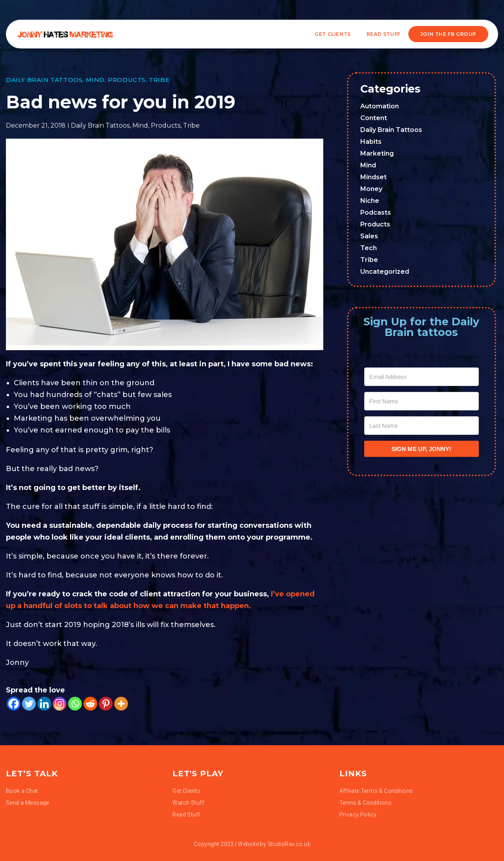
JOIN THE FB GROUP (448, 34)
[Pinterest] (106, 704)
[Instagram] (60, 704)
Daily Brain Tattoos (44, 80)
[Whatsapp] (75, 704)
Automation (380, 106)
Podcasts (376, 212)
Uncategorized (385, 272)
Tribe (159, 80)
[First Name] (422, 401)
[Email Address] (422, 377)
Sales (369, 236)
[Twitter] (29, 704)
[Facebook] (14, 704)
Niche (370, 201)
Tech (369, 248)
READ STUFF (384, 34)
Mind (95, 80)
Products (127, 80)
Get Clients (333, 34)
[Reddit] (90, 704)
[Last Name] (422, 426)
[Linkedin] (44, 704)
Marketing (377, 153)
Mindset (373, 177)
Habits (371, 142)
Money (371, 189)
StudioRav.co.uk (289, 844)
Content (374, 118)
